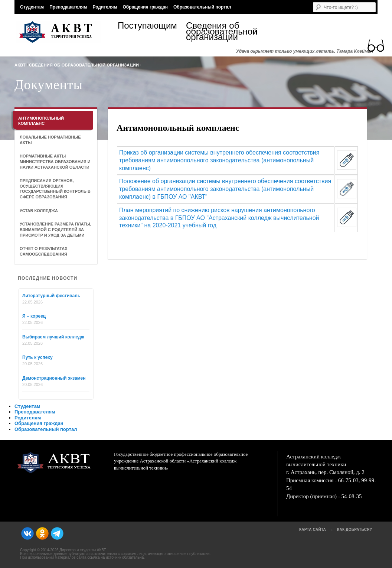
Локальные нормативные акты (50, 140)
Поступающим (147, 27)
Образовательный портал (202, 7)
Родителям (105, 7)
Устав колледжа (39, 211)
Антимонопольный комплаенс (41, 121)
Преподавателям (68, 7)
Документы (49, 85)
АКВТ (20, 65)
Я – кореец (34, 316)
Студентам (32, 7)
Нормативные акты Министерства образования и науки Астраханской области (55, 161)
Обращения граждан (145, 7)
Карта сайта (313, 530)
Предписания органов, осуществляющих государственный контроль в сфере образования (55, 189)
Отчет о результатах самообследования (44, 251)
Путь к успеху (37, 357)
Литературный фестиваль (51, 296)
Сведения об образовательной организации (220, 31)
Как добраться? (355, 530)
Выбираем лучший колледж (53, 337)
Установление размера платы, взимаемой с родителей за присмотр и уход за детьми (55, 229)
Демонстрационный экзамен (54, 378)
